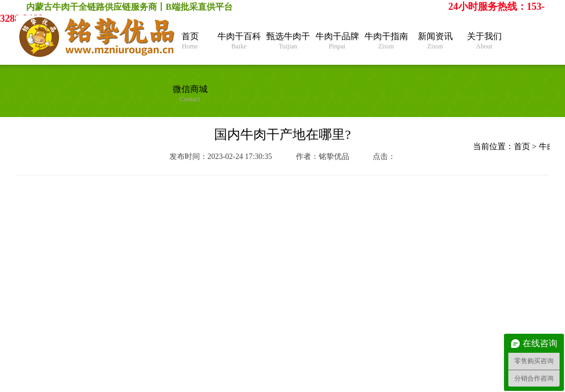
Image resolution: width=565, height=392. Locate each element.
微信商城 (190, 94)
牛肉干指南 (386, 41)
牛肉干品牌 (337, 41)
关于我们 (484, 41)
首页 (190, 41)
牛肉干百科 (239, 41)
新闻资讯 (435, 41)
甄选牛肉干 (288, 41)
